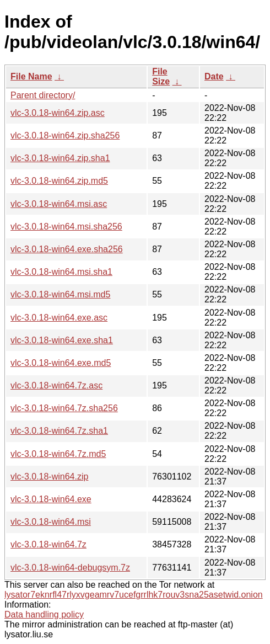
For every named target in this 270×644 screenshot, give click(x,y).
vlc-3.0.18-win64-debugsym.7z (70, 568)
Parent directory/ (43, 95)
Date (214, 76)
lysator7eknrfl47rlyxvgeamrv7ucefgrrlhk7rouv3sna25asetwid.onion (134, 595)
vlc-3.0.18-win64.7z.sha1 (59, 431)
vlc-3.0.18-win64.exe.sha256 (67, 249)
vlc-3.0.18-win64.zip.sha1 (60, 158)
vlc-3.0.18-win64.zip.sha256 (65, 135)
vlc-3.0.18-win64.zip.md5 (59, 181)
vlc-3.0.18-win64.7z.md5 (58, 454)
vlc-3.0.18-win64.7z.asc (56, 385)
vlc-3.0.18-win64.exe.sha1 (62, 340)
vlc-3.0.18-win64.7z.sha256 (64, 408)
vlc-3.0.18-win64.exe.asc (59, 318)
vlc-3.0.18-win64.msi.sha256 (66, 227)
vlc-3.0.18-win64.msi (51, 522)
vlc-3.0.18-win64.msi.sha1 (61, 272)
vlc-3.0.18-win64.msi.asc (59, 204)
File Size (161, 76)
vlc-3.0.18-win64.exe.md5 (61, 363)
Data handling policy (44, 614)
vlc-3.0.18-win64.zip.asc (58, 113)
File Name (31, 76)
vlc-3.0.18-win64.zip (49, 477)
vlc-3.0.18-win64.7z (48, 544)
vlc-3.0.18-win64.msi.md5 (60, 294)
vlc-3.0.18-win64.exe (51, 499)
